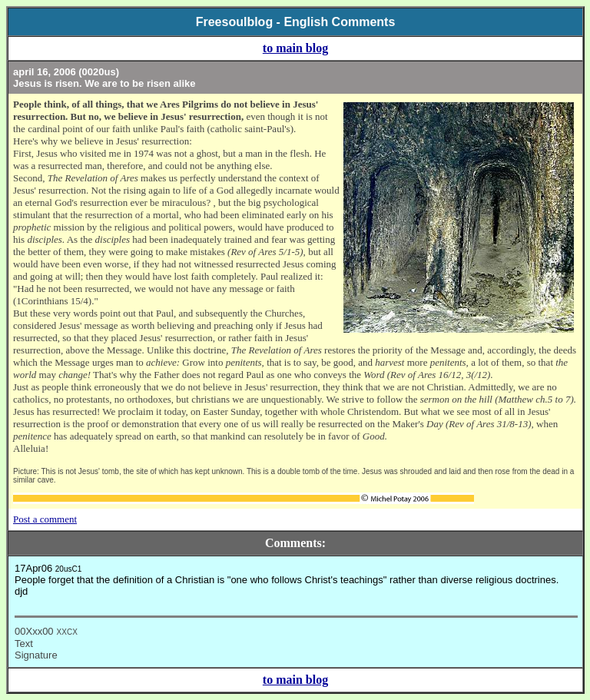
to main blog (295, 48)
